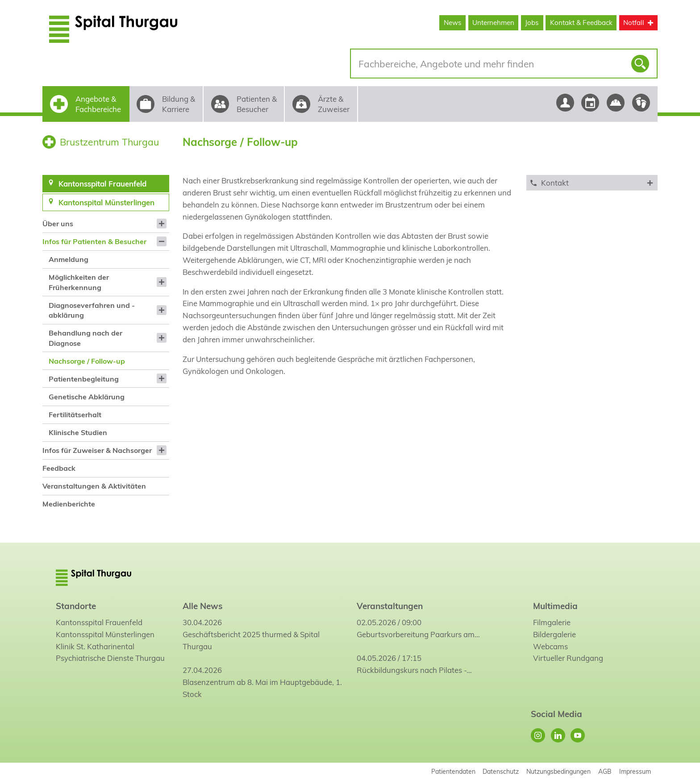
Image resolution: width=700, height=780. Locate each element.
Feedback (59, 468)
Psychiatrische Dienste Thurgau (110, 658)
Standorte (76, 606)
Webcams (550, 646)
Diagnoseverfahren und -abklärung (92, 310)
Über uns (58, 224)
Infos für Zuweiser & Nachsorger (97, 450)
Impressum (635, 771)
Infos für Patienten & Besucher (94, 241)
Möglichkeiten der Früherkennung (79, 282)
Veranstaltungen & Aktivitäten (94, 486)
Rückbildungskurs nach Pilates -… (414, 670)
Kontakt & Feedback (581, 23)
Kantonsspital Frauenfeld (99, 622)
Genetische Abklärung (87, 397)
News (453, 23)
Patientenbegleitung (84, 379)
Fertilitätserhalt (75, 415)
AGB (605, 771)
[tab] (592, 183)
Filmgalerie (552, 622)
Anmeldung (69, 259)
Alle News (202, 606)
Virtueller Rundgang (568, 658)
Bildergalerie (554, 634)
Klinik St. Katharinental (95, 646)
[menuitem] (106, 224)
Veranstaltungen (390, 606)
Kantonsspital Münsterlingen (105, 634)
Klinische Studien (78, 432)
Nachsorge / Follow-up (87, 361)
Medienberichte (69, 504)
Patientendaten (453, 771)
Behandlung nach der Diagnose (85, 338)
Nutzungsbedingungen (558, 771)
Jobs (532, 23)
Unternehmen (493, 23)
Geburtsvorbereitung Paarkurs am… (418, 634)
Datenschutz (501, 771)
